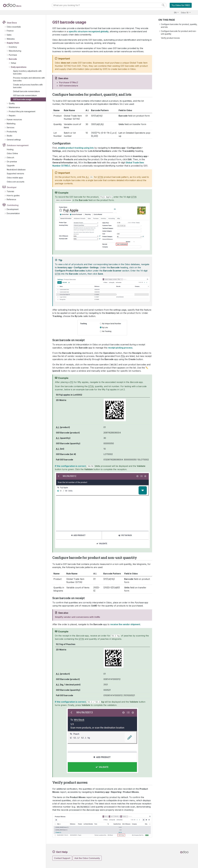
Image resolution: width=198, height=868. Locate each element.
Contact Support (62, 858)
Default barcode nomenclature (26, 91)
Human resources (14, 119)
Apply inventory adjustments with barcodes (27, 72)
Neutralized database (16, 170)
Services (11, 127)
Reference (11, 199)
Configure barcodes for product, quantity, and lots (179, 26)
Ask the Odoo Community (87, 858)
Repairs (12, 116)
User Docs (12, 23)
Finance (10, 31)
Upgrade (11, 165)
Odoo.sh (10, 157)
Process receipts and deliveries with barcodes (29, 79)
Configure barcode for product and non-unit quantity (179, 32)
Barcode (13, 59)
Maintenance (14, 107)
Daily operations (19, 67)
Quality (12, 103)
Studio (9, 136)
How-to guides (13, 195)
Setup (13, 63)
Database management (18, 145)
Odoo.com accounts (16, 182)
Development (13, 209)
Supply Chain (13, 43)
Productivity (12, 132)
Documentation (13, 213)
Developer (12, 187)
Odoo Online (12, 153)
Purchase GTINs (68, 82)
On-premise (12, 162)
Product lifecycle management (22, 111)
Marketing (11, 124)
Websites (11, 39)
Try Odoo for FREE (181, 5)
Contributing (13, 205)
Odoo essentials (14, 27)
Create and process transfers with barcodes (28, 86)
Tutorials (10, 191)
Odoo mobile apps (15, 178)
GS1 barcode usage (22, 99)
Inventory (13, 47)
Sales (9, 35)
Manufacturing (15, 51)
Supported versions (15, 174)
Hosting (10, 149)
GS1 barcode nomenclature (25, 95)
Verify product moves (170, 38)
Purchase (13, 55)
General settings (14, 140)
